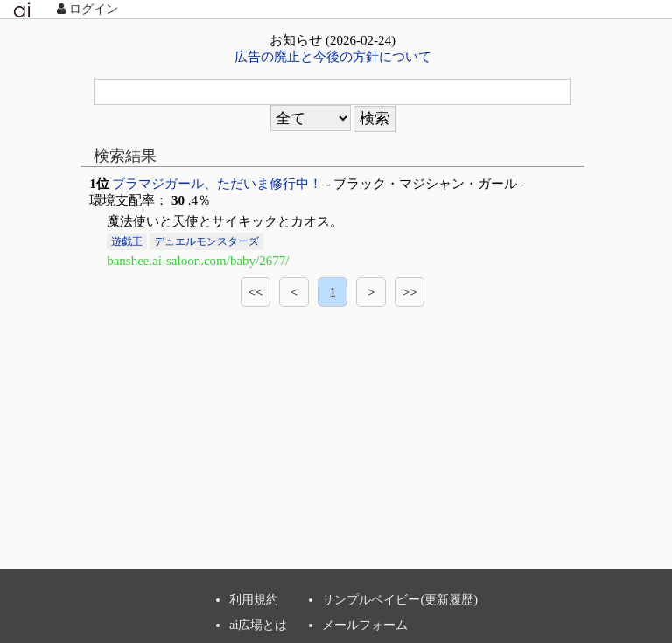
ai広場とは (258, 625)
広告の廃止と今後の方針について (333, 57)
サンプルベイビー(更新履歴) (400, 599)
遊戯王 (127, 241)
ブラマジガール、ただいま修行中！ (217, 184)
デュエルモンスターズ (206, 241)
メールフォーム (365, 625)
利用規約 (254, 599)
